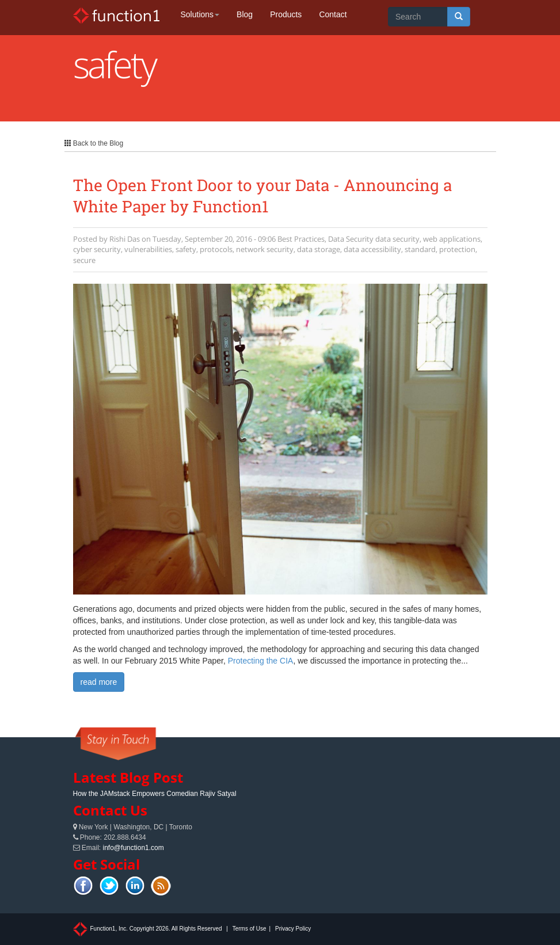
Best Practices (301, 239)
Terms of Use (249, 929)
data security (397, 239)
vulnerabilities (148, 249)
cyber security (97, 249)
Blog (245, 14)
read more (99, 682)
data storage (319, 249)
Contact (333, 14)
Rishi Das (125, 239)
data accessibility (372, 249)
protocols (216, 249)
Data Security (351, 239)
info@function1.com (134, 848)
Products (286, 14)
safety (186, 249)
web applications (452, 239)
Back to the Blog (94, 143)
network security (265, 249)
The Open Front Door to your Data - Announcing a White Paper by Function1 (262, 195)
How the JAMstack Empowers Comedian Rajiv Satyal (155, 794)
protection (457, 249)
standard (420, 249)
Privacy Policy (293, 929)
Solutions (200, 14)
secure (84, 260)
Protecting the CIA (261, 661)
